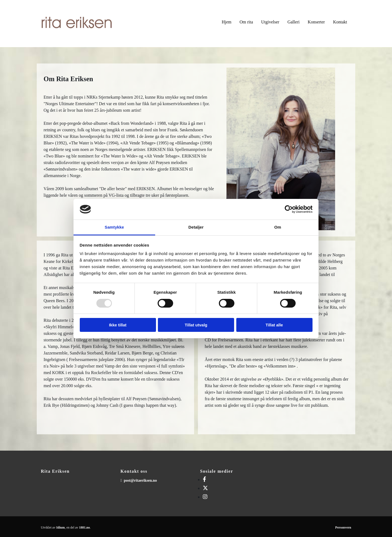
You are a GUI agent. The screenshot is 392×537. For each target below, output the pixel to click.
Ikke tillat (118, 325)
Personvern (343, 527)
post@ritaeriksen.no (140, 480)
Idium (61, 527)
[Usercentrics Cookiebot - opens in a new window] (289, 209)
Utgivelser (270, 22)
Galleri (293, 22)
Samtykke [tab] (114, 227)
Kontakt (340, 22)
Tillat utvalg (196, 325)
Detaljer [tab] (196, 227)
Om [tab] (278, 227)
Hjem (226, 22)
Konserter (316, 22)
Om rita (246, 22)
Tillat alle (274, 325)
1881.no (84, 527)
